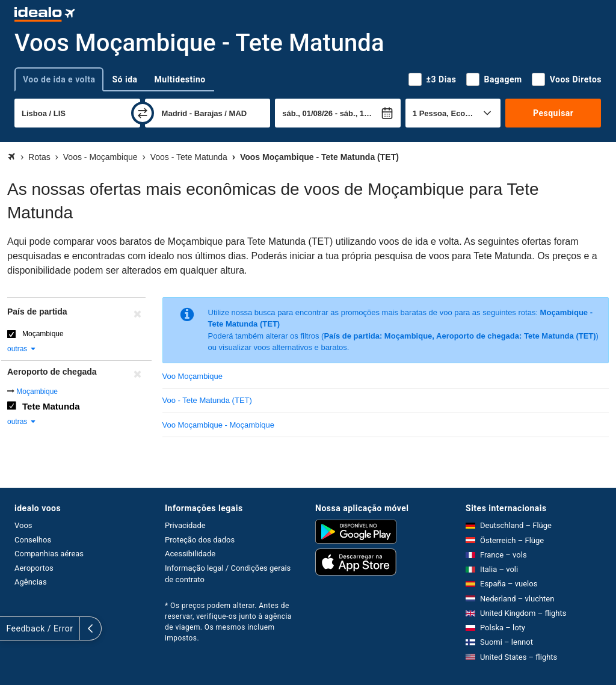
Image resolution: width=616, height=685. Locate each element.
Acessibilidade (190, 554)
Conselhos (33, 540)
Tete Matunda (51, 406)
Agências (31, 582)
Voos (23, 525)
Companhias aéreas (49, 554)
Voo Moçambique (192, 376)
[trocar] (143, 113)
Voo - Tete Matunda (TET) (207, 400)
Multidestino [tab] (180, 79)
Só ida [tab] (125, 79)
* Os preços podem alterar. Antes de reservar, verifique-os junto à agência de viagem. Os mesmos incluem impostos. (228, 622)
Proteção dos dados (200, 540)
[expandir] (11, 628)
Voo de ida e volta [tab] (59, 79)
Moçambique (43, 334)
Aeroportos (34, 568)
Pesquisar (553, 113)
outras (22, 349)
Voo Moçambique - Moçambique (218, 425)
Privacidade (185, 525)
